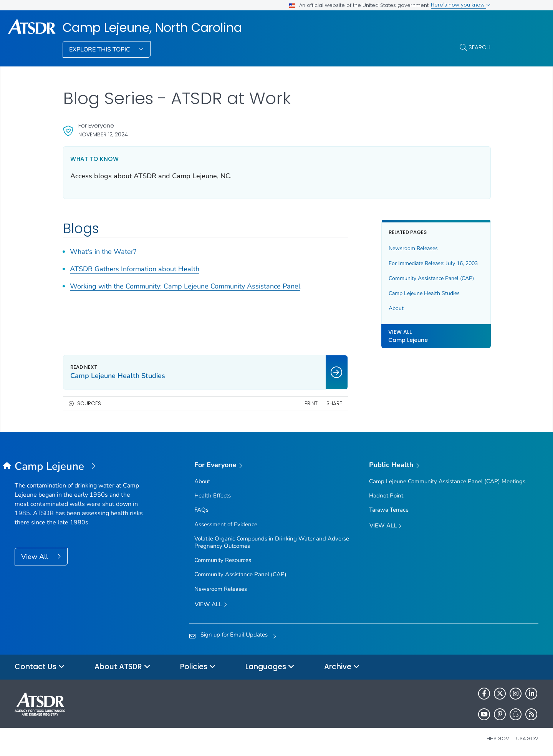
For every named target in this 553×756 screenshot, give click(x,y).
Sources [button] (89, 404)
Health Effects (213, 496)
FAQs (201, 510)
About (396, 308)
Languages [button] (270, 667)
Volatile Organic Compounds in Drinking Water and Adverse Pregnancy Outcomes (272, 542)
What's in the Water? (103, 252)
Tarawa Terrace (389, 510)
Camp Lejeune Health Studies (424, 293)
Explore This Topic (100, 50)
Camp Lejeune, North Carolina (152, 28)
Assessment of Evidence (226, 524)
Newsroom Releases (413, 248)
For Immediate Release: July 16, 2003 (433, 263)
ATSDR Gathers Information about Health (135, 269)
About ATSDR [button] (123, 667)
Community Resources (223, 560)
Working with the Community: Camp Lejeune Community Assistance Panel (185, 286)
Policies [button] (198, 667)
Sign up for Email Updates (234, 635)
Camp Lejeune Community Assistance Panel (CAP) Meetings (447, 481)
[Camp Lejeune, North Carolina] (80, 467)
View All (36, 557)
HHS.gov (498, 739)
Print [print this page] (311, 404)
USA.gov (527, 739)
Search (479, 47)
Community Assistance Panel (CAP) (431, 278)
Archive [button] (342, 667)
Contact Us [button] (40, 667)
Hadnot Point (386, 496)
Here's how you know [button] (461, 5)
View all (211, 605)
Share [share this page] (334, 404)
